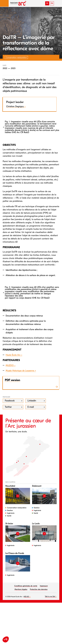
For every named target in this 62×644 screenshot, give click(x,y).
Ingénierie (11, 513)
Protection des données (39, 589)
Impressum (44, 586)
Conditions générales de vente (26, 586)
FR (47, 3)
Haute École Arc (13, 355)
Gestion (10, 510)
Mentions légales (21, 589)
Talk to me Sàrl (50, 596)
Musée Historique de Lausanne (20, 371)
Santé (9, 516)
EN (52, 3)
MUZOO (10, 365)
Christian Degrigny (15, 106)
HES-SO (26, 597)
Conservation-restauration (17, 508)
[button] (4, 3)
